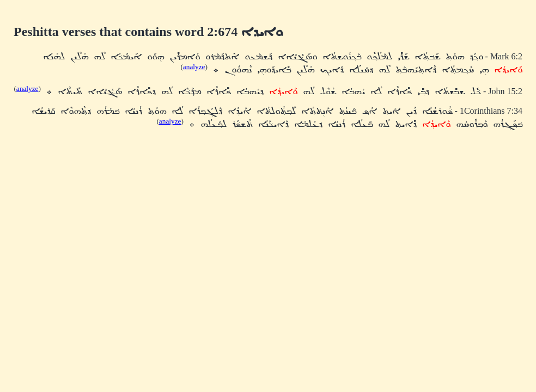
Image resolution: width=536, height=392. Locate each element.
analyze (194, 67)
